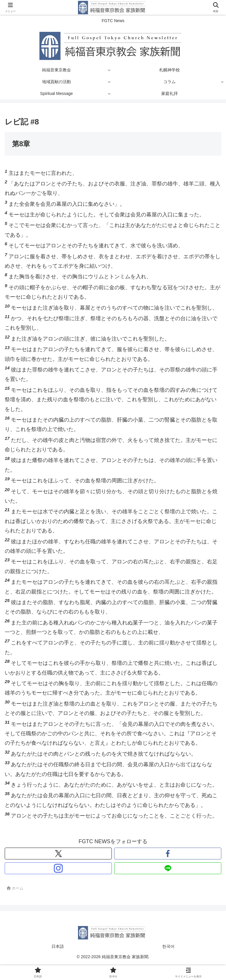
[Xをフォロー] (58, 854)
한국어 (168, 946)
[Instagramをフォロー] (58, 868)
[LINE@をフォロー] (168, 868)
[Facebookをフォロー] (168, 854)
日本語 (58, 946)
